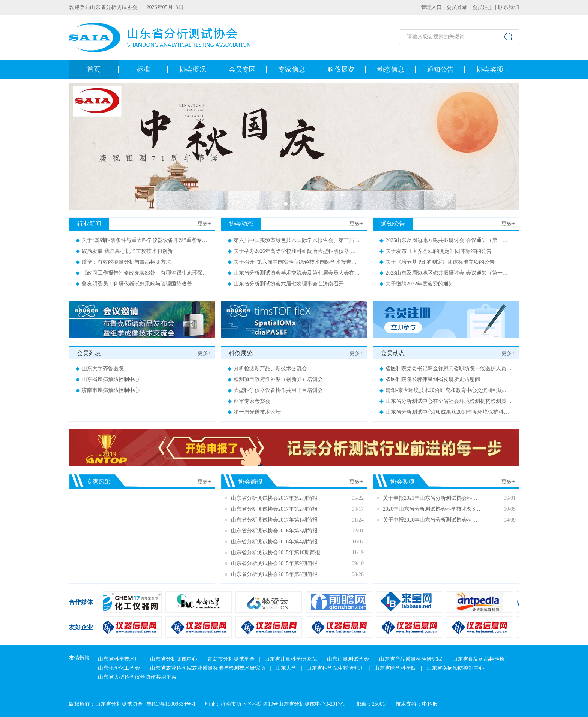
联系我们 (508, 7)
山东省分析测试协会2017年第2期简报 (274, 498)
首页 (94, 69)
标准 (143, 69)
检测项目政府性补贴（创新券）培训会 (275, 379)
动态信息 (391, 69)
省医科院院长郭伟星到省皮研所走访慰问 (430, 379)
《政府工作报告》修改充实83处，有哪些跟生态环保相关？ (147, 273)
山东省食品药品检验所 (478, 659)
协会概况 (193, 69)
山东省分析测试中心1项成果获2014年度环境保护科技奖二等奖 (455, 412)
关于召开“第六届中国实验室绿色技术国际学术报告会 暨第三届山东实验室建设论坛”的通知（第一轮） (349, 262)
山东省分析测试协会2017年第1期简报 (274, 520)
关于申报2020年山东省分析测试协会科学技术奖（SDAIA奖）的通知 (433, 520)
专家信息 (292, 69)
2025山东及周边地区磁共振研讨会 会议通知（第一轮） (446, 240)
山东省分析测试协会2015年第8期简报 (274, 574)
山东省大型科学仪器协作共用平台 (137, 677)
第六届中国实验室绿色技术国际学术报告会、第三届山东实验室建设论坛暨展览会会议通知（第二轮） (349, 240)
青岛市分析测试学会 (231, 659)
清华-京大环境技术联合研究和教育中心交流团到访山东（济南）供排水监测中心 (475, 390)
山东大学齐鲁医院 (100, 368)
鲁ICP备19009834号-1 (171, 704)
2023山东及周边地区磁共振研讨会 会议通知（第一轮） (446, 273)
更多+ (204, 224)
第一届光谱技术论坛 (254, 412)
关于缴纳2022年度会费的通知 (417, 284)
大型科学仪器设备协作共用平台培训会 (275, 390)
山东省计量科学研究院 (291, 659)
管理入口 (431, 7)
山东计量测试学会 (348, 659)
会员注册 (483, 7)
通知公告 (440, 69)
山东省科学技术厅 (119, 659)
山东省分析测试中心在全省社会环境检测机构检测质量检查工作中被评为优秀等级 (477, 401)
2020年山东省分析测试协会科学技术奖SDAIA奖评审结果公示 (433, 509)
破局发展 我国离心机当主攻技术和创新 (124, 251)
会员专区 (242, 69)
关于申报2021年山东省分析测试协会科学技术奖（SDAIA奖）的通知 (433, 498)
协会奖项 (490, 69)
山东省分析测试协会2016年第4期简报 (274, 542)
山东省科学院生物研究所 (335, 668)
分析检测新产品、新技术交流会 (267, 368)
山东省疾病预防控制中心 (108, 379)
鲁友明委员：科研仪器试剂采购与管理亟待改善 (134, 284)
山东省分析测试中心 (174, 659)
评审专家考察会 (249, 401)
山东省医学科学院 (395, 668)
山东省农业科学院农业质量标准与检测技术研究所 (208, 668)
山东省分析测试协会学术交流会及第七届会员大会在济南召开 (301, 273)
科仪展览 (341, 69)
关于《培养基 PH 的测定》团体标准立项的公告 (437, 262)
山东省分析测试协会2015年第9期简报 (274, 563)
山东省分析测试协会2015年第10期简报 (276, 553)
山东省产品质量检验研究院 (411, 659)
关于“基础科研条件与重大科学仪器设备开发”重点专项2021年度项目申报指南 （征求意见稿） (187, 240)
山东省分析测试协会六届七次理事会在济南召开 (286, 284)
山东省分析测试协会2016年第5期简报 (274, 531)
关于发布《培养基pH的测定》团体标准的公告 (436, 251)
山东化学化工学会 (119, 668)
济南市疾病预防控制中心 (108, 390)
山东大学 (286, 668)
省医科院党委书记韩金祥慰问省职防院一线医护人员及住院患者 (456, 368)
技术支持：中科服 (417, 704)
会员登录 (457, 7)
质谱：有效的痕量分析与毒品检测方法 (123, 262)
